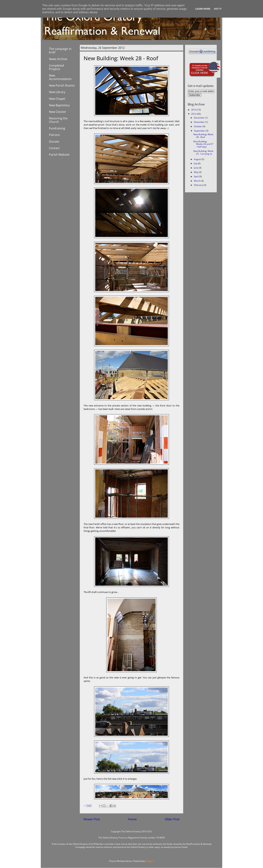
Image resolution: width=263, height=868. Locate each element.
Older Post (172, 819)
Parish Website (59, 155)
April (197, 176)
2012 (194, 114)
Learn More (203, 9)
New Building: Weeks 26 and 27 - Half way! (203, 144)
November (200, 122)
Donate (54, 142)
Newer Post (92, 819)
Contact (54, 148)
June (196, 168)
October (198, 126)
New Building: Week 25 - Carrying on (203, 152)
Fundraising (57, 128)
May (196, 172)
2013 (194, 110)
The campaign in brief (60, 51)
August (198, 159)
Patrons (54, 135)
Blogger (149, 861)
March (197, 181)
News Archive (58, 59)
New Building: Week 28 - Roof (203, 136)
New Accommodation (60, 77)
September (200, 131)
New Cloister (58, 112)
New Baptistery (59, 105)
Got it (218, 9)
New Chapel (57, 99)
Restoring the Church (58, 120)
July (196, 163)
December (200, 118)
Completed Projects (56, 67)
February (199, 185)
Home (132, 819)
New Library (57, 92)
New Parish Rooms (62, 85)
